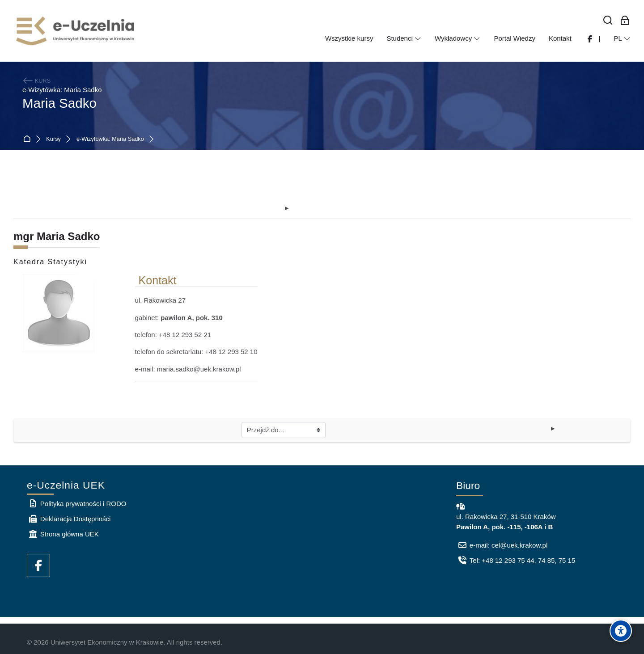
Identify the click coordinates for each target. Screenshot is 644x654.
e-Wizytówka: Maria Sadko (110, 139)
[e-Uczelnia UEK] (76, 31)
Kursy (53, 139)
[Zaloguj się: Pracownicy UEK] (625, 21)
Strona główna (28, 139)
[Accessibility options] (621, 631)
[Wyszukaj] (608, 21)
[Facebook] (38, 565)
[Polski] (622, 38)
